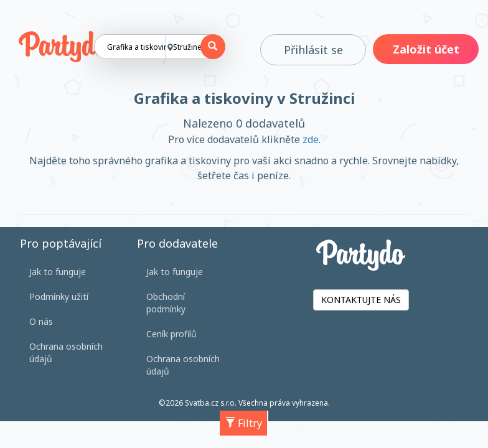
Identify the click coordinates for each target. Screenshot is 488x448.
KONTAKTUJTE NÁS (361, 300)
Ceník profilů (171, 334)
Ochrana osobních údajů (66, 352)
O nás (41, 321)
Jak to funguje (58, 272)
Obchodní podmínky (166, 303)
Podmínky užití (59, 296)
